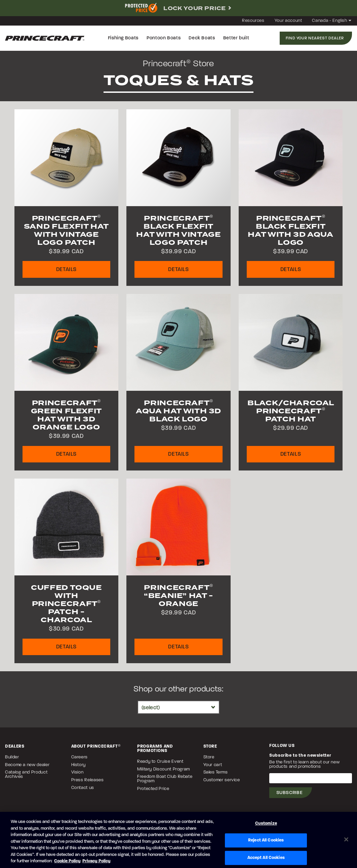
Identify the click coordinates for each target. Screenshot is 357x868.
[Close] (346, 839)
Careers (80, 757)
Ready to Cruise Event (160, 762)
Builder (12, 757)
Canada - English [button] (332, 21)
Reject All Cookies (266, 840)
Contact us (83, 788)
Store (209, 757)
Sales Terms (216, 772)
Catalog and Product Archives (26, 775)
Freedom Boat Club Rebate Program (165, 779)
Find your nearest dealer (315, 38)
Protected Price (153, 789)
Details (66, 270)
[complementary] (178, 8)
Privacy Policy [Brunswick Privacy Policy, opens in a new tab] (96, 861)
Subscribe (290, 793)
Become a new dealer (27, 765)
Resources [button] (253, 21)
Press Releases (88, 780)
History (78, 765)
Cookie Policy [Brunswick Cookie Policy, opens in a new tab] (67, 861)
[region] (178, 840)
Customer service (222, 780)
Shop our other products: (178, 689)
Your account (288, 21)
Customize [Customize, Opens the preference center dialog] (266, 823)
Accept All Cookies (266, 858)
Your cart (213, 765)
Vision (77, 772)
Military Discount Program (164, 769)
